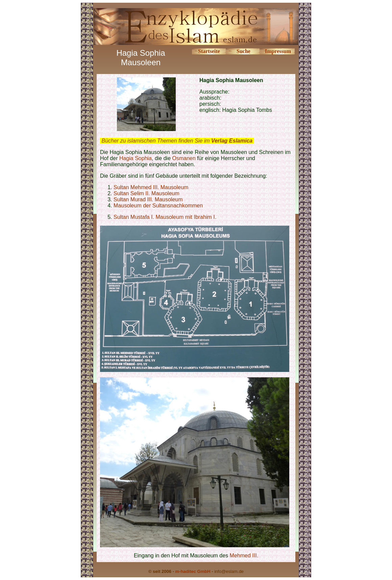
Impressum (278, 51)
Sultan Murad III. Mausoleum (148, 199)
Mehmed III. (244, 556)
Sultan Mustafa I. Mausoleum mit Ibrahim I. (165, 217)
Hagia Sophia (136, 158)
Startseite (209, 51)
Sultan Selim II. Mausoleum (146, 193)
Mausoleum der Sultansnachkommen (158, 206)
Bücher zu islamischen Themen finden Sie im (177, 141)
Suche (243, 51)
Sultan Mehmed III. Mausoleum (151, 187)
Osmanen (184, 158)
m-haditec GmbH (193, 571)
